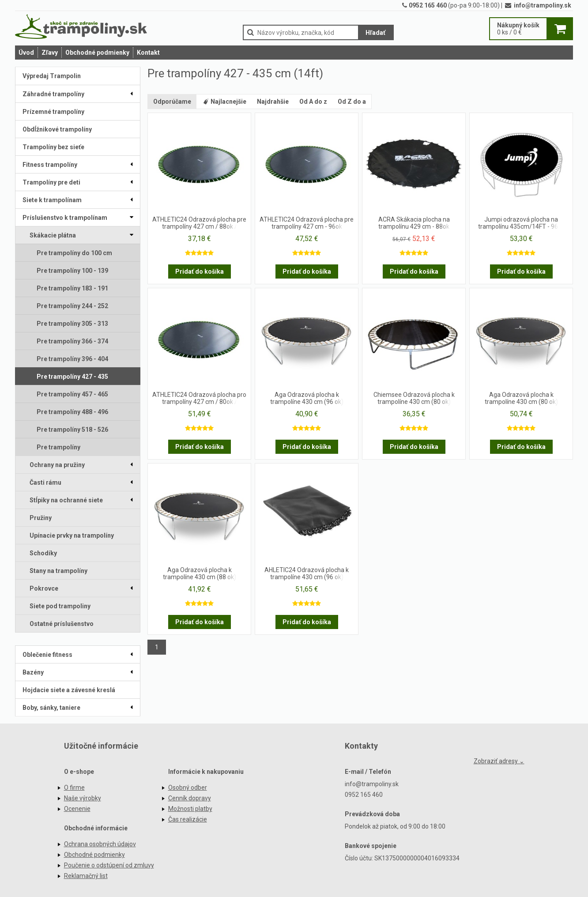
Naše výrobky (83, 798)
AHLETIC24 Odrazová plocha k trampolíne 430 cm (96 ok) (307, 573)
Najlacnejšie (224, 102)
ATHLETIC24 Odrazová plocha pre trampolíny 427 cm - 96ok (307, 223)
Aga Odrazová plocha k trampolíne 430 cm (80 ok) (521, 398)
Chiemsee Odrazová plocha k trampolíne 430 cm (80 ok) (414, 398)
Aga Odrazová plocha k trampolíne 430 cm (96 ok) (307, 398)
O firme (74, 788)
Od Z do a (352, 102)
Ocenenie (77, 809)
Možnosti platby (190, 809)
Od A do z (313, 102)
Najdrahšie (273, 102)
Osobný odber (188, 788)
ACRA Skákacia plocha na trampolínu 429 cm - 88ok (414, 223)
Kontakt (148, 53)
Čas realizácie (188, 819)
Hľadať (375, 33)
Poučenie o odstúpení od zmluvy (109, 865)
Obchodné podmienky (97, 53)
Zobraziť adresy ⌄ (499, 761)
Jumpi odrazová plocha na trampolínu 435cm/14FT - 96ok (521, 223)
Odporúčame (172, 102)
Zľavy (50, 53)
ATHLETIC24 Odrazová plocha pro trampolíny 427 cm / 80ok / (199, 398)
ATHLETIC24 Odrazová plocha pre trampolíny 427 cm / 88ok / (199, 223)
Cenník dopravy (190, 798)
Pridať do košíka (200, 271)
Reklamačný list (86, 876)
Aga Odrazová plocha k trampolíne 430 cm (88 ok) (200, 573)
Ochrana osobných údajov (100, 844)
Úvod (26, 53)
